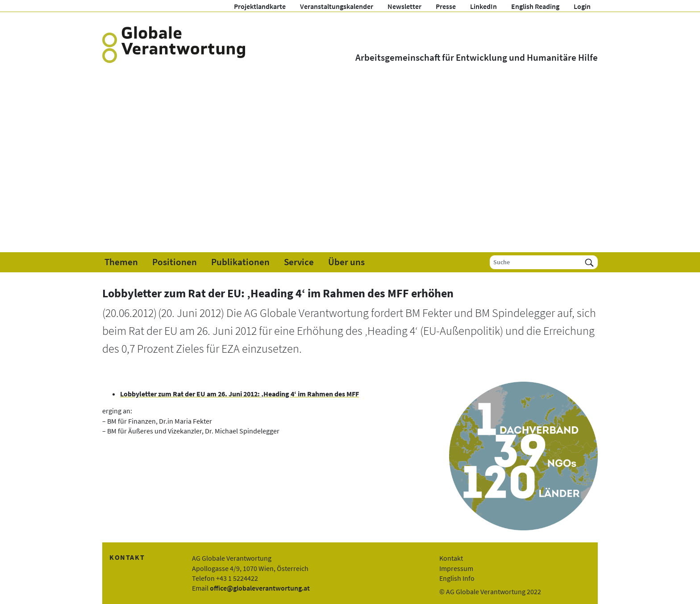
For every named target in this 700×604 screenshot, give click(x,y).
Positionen (175, 262)
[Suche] (535, 262)
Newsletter (404, 6)
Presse (446, 6)
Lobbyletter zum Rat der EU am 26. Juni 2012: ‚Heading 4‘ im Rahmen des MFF (240, 394)
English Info (457, 578)
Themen (121, 262)
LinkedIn (483, 6)
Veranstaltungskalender (337, 6)
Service (299, 262)
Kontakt (451, 558)
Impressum (456, 568)
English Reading (535, 6)
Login (582, 6)
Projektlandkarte (260, 6)
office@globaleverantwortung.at (260, 588)
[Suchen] (589, 262)
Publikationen (240, 262)
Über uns (346, 262)
